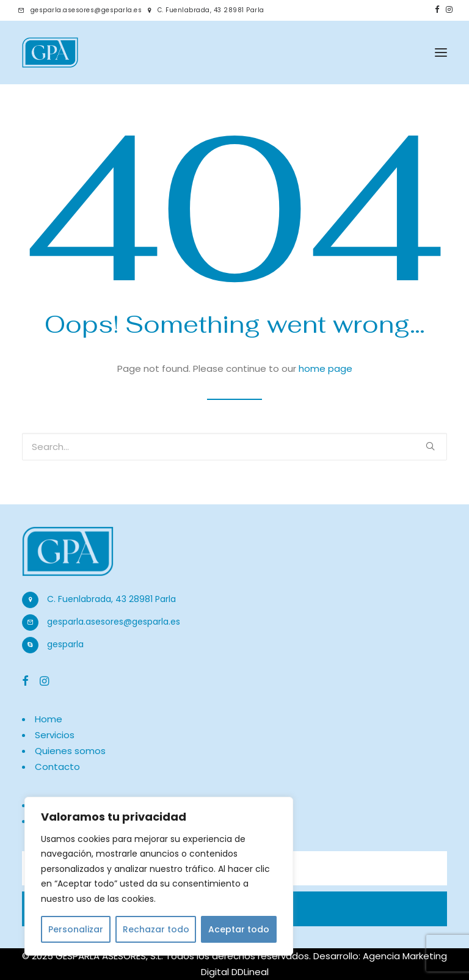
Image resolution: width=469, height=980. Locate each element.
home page (325, 368)
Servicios (55, 735)
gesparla (65, 644)
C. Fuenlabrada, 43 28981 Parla (211, 10)
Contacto (57, 767)
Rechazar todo (156, 929)
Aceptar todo (239, 929)
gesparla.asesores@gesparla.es (86, 10)
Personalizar (76, 929)
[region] (159, 877)
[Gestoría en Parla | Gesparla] (50, 53)
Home (49, 719)
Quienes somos (70, 751)
